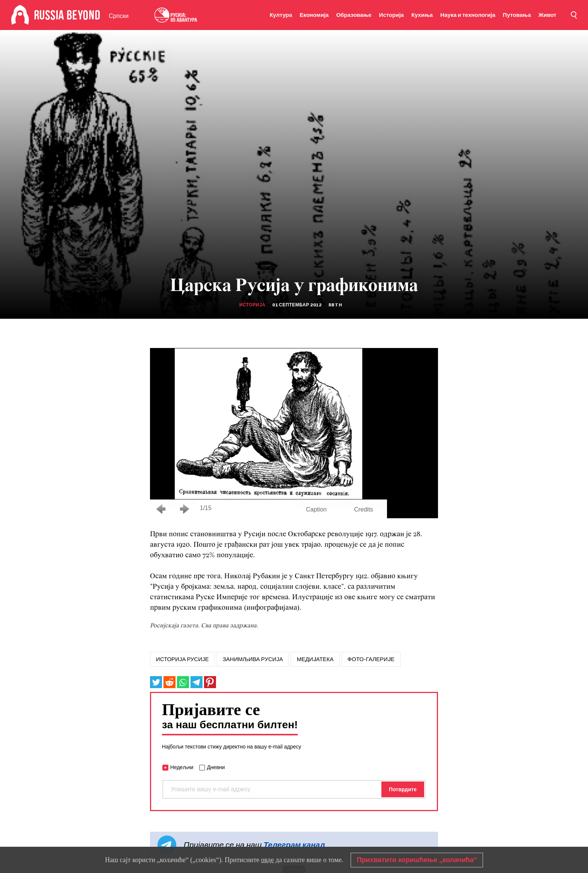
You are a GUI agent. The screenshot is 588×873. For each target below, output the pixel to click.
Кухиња (422, 15)
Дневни (216, 767)
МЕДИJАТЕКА (315, 659)
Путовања (517, 15)
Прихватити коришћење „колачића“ (417, 860)
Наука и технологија (468, 15)
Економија (314, 15)
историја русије (182, 659)
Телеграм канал (294, 845)
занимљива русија (253, 659)
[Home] (20, 15)
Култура (281, 15)
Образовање (354, 15)
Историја (391, 15)
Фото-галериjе (371, 659)
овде (267, 860)
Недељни (182, 767)
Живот (547, 15)
